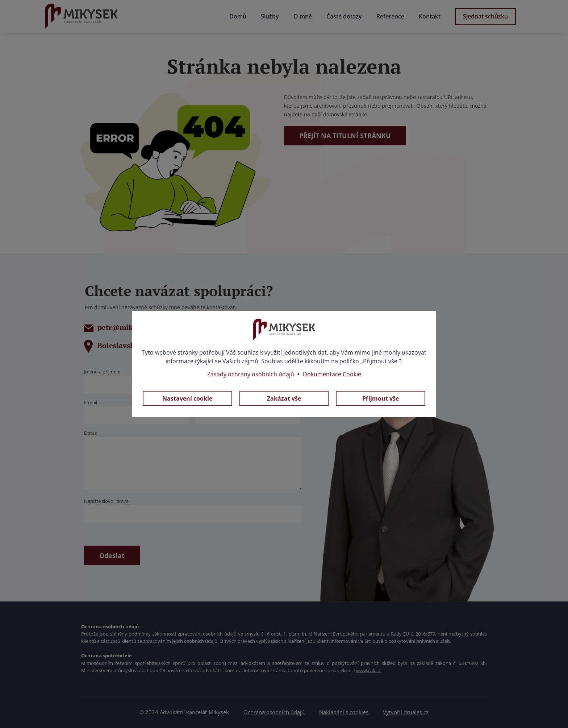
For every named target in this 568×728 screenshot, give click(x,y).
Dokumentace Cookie (332, 374)
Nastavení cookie (187, 398)
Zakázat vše (284, 398)
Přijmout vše (381, 398)
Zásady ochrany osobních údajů (251, 374)
